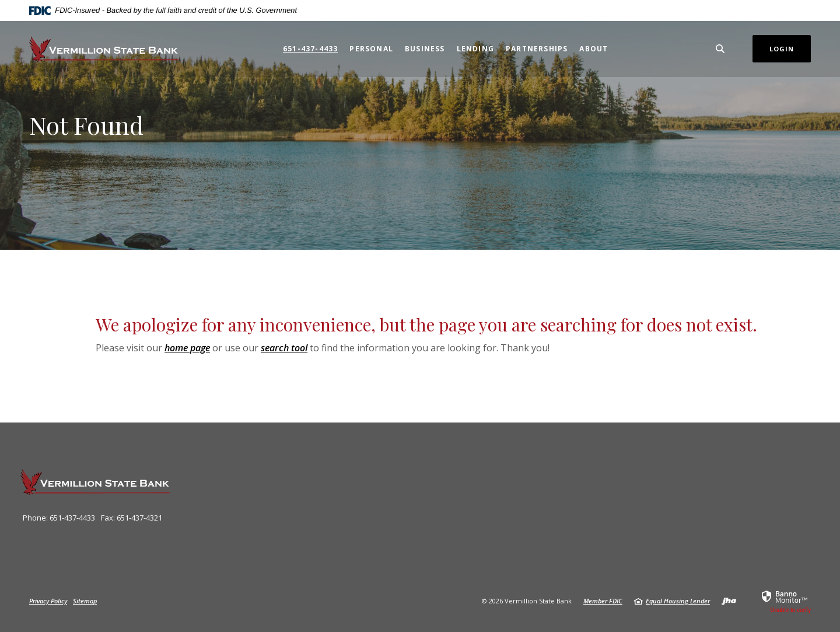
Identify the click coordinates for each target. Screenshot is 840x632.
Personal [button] (371, 49)
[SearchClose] (720, 49)
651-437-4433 (310, 49)
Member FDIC (603, 601)
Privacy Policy (48, 601)
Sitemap (85, 601)
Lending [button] (475, 49)
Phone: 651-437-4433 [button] (59, 518)
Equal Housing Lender (678, 601)
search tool (284, 348)
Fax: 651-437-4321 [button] (132, 518)
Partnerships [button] (537, 49)
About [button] (594, 49)
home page (187, 348)
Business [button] (425, 49)
